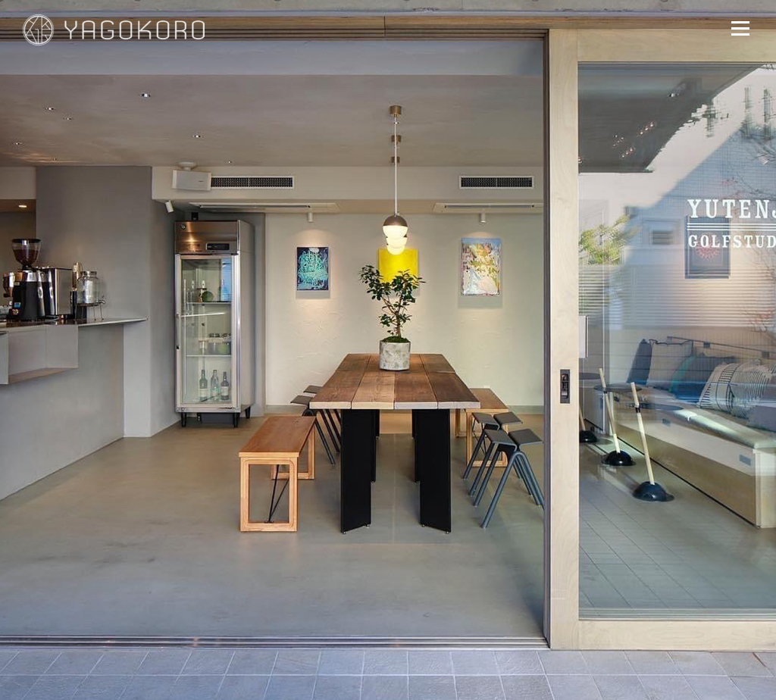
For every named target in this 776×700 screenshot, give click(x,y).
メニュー (740, 28)
